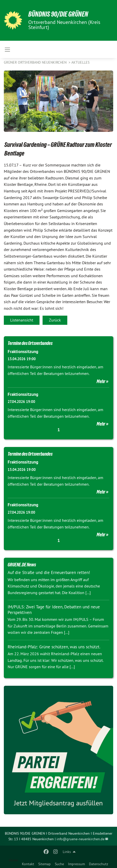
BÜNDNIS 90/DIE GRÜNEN (58, 14)
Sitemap (44, 864)
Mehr (101, 381)
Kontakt (28, 864)
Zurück (55, 320)
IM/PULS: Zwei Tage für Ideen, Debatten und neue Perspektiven (54, 610)
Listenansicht (22, 320)
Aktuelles (80, 62)
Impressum (76, 864)
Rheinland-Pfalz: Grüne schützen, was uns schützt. (54, 647)
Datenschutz (99, 864)
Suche (59, 864)
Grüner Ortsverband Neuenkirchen (36, 62)
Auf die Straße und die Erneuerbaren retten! (49, 572)
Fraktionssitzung (23, 352)
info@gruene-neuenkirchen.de (81, 839)
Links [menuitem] (67, 852)
